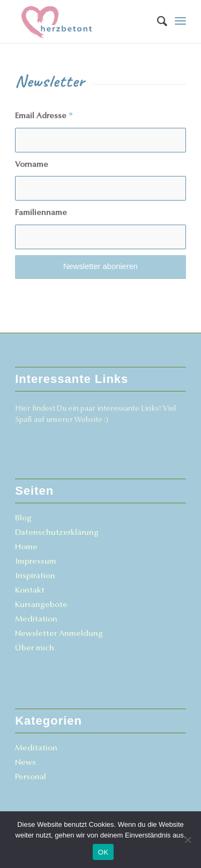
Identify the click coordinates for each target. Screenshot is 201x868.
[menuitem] (157, 21)
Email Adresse (44, 116)
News (25, 763)
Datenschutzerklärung (57, 533)
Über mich (35, 648)
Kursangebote (41, 605)
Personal (31, 777)
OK (103, 852)
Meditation (36, 620)
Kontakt (30, 591)
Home (26, 547)
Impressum (36, 562)
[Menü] (180, 21)
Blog (23, 519)
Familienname (41, 213)
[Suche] (157, 21)
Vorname (32, 165)
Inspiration (35, 576)
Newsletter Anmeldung (59, 634)
